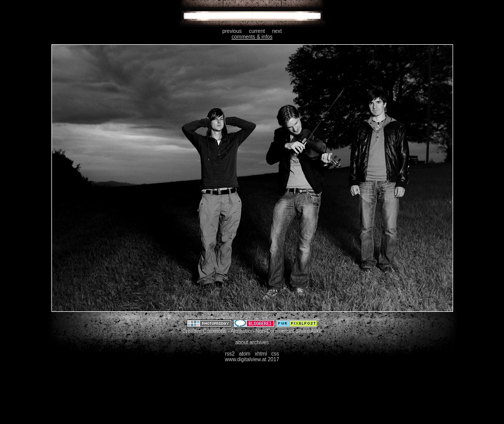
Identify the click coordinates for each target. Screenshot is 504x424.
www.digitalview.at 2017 (252, 359)
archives (259, 342)
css (275, 354)
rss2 (230, 354)
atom (245, 354)
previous (232, 31)
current (257, 31)
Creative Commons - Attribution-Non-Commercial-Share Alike (252, 331)
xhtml (261, 354)
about (241, 342)
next (277, 31)
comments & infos (252, 37)
